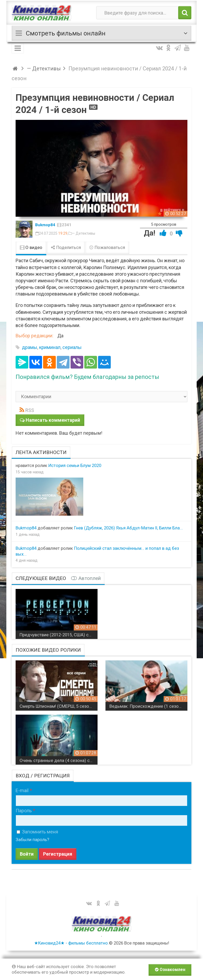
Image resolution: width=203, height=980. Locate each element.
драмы (30, 347)
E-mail (22, 790)
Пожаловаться (107, 247)
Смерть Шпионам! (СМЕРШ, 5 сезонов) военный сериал (59, 706)
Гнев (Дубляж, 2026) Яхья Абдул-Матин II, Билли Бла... (128, 528)
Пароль (24, 811)
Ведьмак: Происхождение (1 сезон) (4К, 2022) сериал (148, 706)
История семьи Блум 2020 (75, 465)
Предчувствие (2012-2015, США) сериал (59, 635)
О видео (31, 247)
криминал (50, 347)
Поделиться (66, 247)
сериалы (72, 347)
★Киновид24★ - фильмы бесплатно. (71, 943)
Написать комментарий (53, 420)
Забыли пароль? (32, 840)
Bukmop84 (45, 225)
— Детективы (84, 233)
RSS (30, 410)
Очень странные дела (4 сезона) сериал (59, 760)
